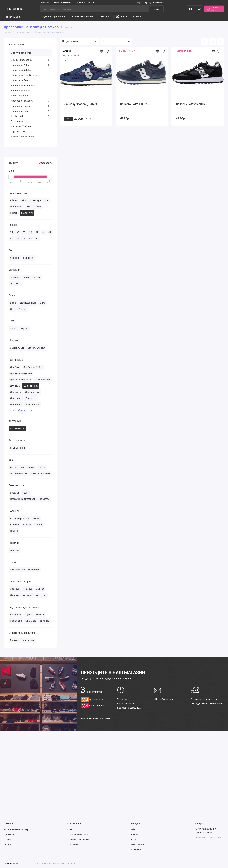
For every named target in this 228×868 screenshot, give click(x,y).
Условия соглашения (78, 839)
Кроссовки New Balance (30, 75)
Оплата (8, 839)
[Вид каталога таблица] (220, 42)
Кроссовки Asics (30, 91)
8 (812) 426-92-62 (103, 718)
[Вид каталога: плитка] (205, 42)
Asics (134, 839)
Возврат (8, 844)
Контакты (80, 3)
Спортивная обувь (30, 53)
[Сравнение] (190, 9)
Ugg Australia (30, 131)
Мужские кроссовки (53, 17)
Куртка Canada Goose (23, 137)
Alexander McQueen (21, 126)
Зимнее (105, 17)
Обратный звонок (203, 833)
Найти (156, 9)
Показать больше (20, 410)
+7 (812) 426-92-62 (149, 3)
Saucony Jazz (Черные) (191, 104)
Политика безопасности (80, 834)
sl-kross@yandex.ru (164, 699)
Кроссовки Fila (30, 111)
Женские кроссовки (83, 17)
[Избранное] (199, 9)
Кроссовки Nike (30, 65)
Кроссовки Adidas (30, 70)
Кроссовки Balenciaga (30, 86)
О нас (70, 829)
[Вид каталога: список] (213, 42)
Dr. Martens (30, 121)
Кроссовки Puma (30, 106)
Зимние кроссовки (30, 60)
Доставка (44, 3)
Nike (133, 829)
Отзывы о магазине (62, 3)
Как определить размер (16, 829)
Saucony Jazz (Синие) (134, 104)
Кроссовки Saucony (30, 101)
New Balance (138, 844)
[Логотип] (11, 863)
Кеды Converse (30, 96)
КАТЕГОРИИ (14, 17)
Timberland (30, 116)
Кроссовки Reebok (30, 80)
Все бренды (137, 849)
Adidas (135, 834)
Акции (121, 17)
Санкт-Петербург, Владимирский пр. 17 (107, 679)
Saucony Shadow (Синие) (81, 104)
